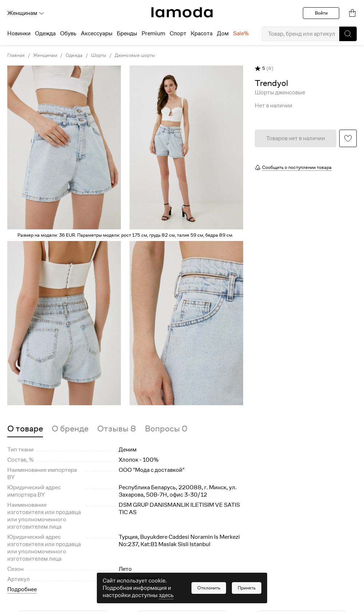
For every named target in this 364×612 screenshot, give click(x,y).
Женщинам (26, 13)
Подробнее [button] (22, 589)
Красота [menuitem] (202, 33)
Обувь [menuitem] (68, 33)
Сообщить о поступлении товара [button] (297, 167)
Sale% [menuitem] (241, 33)
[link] (182, 12)
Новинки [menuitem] (19, 33)
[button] (348, 34)
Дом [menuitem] (223, 33)
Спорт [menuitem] (178, 33)
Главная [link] (16, 55)
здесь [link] (166, 595)
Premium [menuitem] (153, 33)
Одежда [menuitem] (45, 33)
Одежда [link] (74, 55)
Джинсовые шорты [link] (135, 55)
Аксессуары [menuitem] (97, 33)
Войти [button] (321, 13)
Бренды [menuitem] (127, 33)
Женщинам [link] (45, 55)
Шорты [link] (99, 55)
